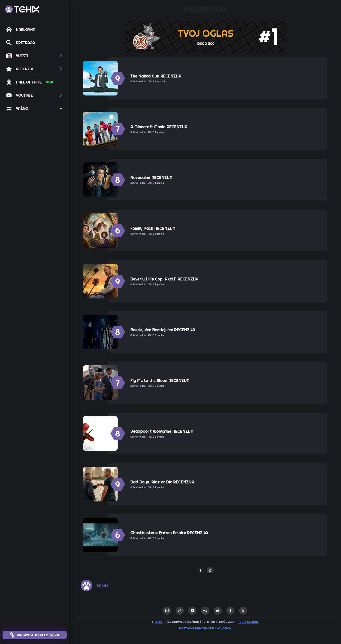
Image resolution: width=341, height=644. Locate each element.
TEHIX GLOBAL (248, 622)
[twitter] (243, 611)
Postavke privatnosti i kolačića (205, 628)
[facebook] (230, 611)
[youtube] (192, 611)
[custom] (180, 611)
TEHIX (158, 622)
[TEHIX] (22, 9)
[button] (35, 56)
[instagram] (167, 611)
